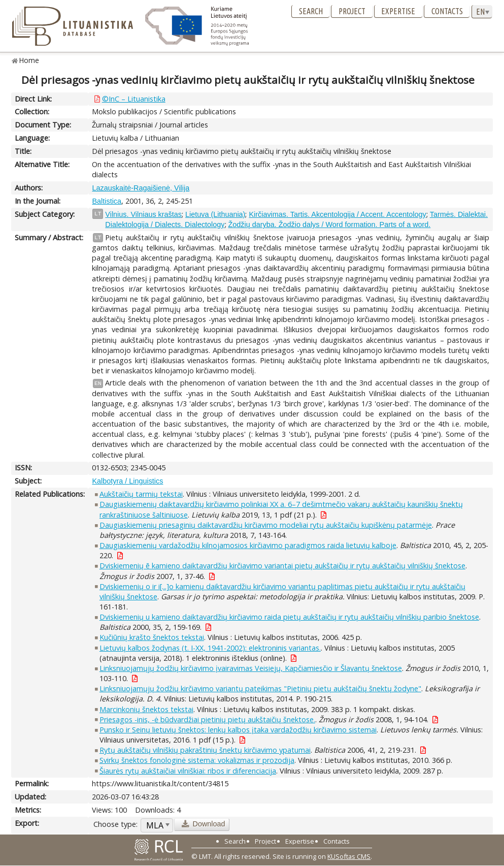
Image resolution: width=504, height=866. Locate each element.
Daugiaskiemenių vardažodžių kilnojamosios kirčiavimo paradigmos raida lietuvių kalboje (248, 545)
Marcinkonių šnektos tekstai (146, 709)
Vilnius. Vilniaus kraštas (143, 214)
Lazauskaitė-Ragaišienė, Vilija (141, 188)
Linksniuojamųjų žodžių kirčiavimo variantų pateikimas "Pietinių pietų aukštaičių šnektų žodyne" (260, 688)
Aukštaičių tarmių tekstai (141, 494)
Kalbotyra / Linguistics (127, 481)
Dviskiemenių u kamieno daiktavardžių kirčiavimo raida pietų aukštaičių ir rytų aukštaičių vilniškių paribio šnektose (289, 617)
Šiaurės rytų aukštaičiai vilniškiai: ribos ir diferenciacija (188, 771)
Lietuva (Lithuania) (215, 214)
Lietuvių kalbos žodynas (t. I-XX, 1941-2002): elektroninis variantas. (210, 648)
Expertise (398, 11)
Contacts (447, 11)
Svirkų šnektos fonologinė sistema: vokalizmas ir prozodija (197, 760)
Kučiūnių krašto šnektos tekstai (152, 637)
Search (311, 11)
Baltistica (107, 201)
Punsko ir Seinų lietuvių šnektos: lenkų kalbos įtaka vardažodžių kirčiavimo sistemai (238, 730)
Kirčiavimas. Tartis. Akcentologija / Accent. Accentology (337, 214)
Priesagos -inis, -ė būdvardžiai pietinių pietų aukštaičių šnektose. (207, 719)
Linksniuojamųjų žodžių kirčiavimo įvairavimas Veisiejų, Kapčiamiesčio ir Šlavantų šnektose (251, 668)
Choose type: (115, 824)
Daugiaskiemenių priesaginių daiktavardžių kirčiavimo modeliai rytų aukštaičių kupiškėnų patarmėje (266, 525)
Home (29, 60)
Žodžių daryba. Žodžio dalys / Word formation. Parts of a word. (330, 224)
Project (352, 11)
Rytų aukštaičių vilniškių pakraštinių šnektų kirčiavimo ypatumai (205, 750)
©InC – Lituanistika (134, 99)
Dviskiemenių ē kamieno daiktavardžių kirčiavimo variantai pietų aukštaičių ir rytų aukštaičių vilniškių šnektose (282, 566)
